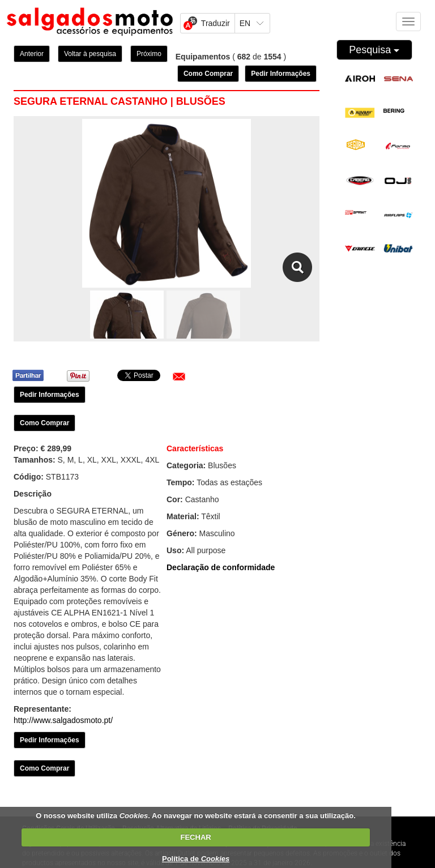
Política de (196, 859)
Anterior (32, 54)
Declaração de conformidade (221, 567)
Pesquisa (374, 50)
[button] (179, 377)
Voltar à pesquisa (90, 54)
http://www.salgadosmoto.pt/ (63, 720)
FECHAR (196, 837)
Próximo (149, 54)
